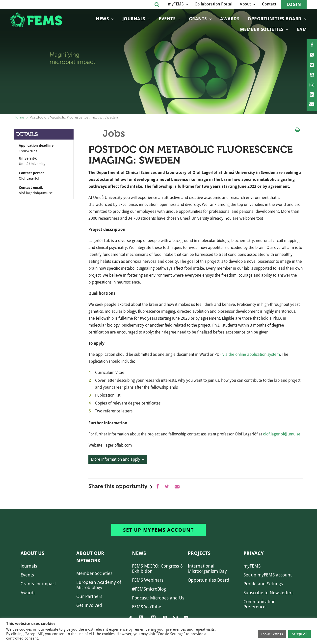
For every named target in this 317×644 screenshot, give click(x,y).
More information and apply (116, 459)
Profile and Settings (263, 584)
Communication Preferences (260, 604)
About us (32, 553)
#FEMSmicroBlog (149, 589)
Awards (230, 19)
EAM (302, 29)
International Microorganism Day (207, 569)
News (102, 19)
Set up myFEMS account (158, 530)
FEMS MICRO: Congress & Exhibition (158, 569)
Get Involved (89, 605)
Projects (199, 553)
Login (294, 4)
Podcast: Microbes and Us (158, 598)
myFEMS (176, 4)
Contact (269, 4)
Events (167, 19)
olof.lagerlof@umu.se (282, 434)
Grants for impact (38, 584)
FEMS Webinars (148, 580)
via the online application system (251, 354)
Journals (134, 19)
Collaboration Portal (213, 4)
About (245, 4)
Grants (198, 19)
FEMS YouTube (147, 607)
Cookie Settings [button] (272, 634)
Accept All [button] (300, 634)
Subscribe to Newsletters (268, 593)
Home (19, 117)
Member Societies (262, 29)
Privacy (254, 553)
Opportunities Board (209, 580)
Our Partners (89, 596)
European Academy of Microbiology (99, 585)
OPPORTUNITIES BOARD (275, 19)
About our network (90, 557)
